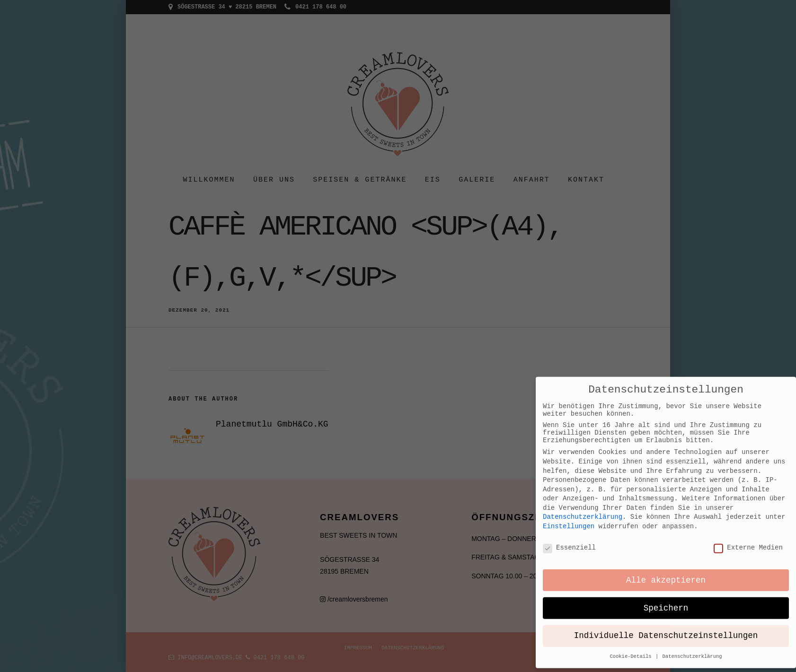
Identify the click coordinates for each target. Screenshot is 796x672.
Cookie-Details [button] (632, 585)
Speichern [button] (666, 536)
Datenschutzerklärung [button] (692, 585)
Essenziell (569, 475)
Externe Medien (748, 475)
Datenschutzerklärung (583, 444)
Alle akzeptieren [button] (666, 508)
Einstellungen (569, 453)
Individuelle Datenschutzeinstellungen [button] (666, 564)
